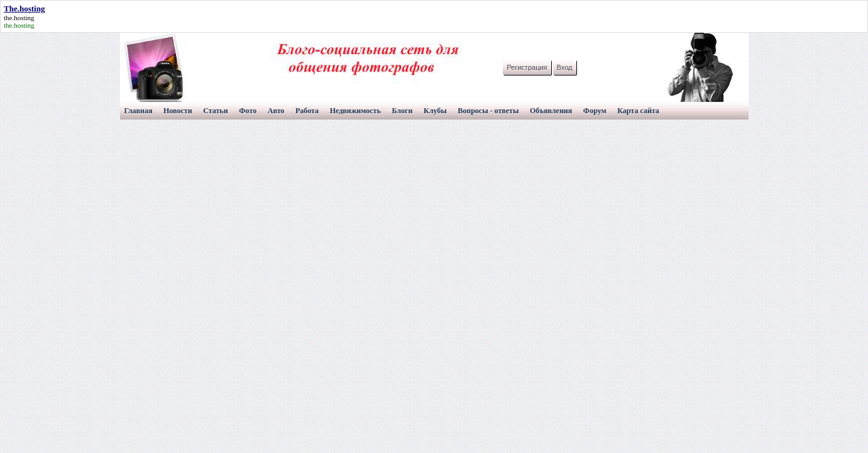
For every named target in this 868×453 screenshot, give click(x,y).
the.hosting (19, 18)
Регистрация (527, 67)
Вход (565, 67)
